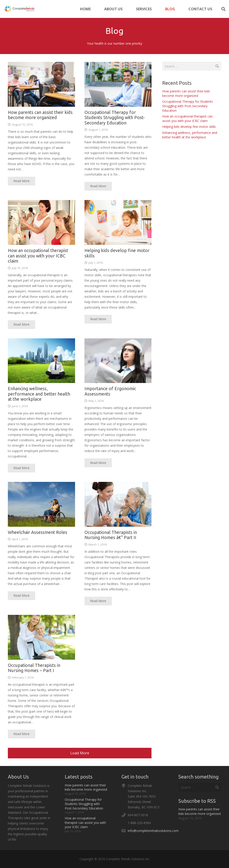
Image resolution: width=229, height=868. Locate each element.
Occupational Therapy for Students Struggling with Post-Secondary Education (115, 117)
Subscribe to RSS (197, 801)
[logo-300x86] (19, 9)
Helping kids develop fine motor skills (189, 127)
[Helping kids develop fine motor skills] (118, 222)
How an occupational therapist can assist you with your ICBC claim (38, 256)
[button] (223, 9)
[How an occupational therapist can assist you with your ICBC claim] (41, 222)
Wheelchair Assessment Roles (38, 532)
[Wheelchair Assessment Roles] (41, 504)
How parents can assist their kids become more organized (186, 93)
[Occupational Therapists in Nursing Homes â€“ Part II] (118, 504)
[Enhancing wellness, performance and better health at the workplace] (41, 361)
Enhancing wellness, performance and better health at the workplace (39, 394)
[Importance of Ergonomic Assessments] (118, 361)
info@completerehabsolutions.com (153, 831)
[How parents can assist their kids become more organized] (41, 84)
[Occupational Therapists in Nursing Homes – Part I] (41, 637)
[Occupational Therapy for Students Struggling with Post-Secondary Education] (118, 84)
